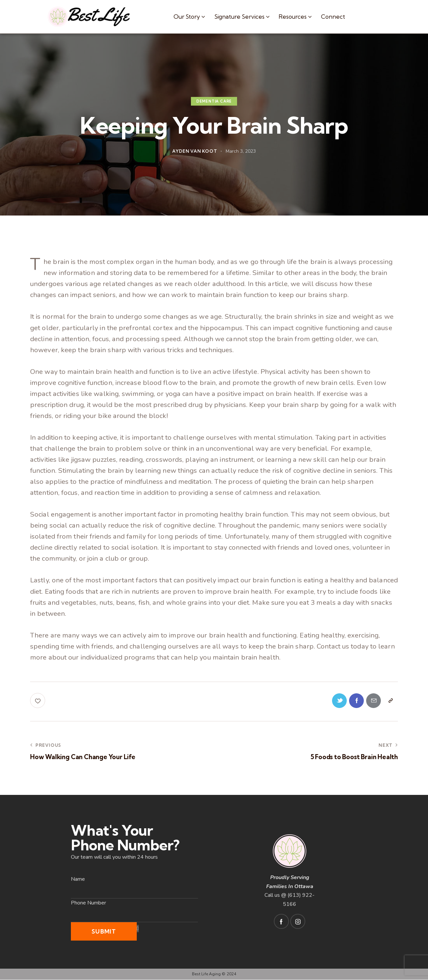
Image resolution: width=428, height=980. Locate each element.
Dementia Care (214, 101)
